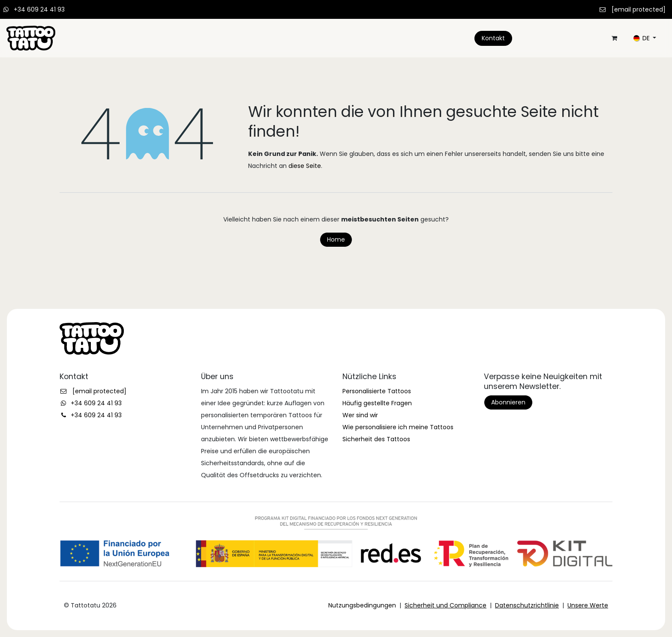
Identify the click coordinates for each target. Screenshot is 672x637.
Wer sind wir (360, 415)
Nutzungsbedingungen (362, 605)
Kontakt (493, 38)
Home (336, 239)
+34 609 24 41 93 (39, 9)
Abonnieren (508, 402)
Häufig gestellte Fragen (377, 403)
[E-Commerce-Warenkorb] (614, 38)
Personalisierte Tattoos (377, 391)
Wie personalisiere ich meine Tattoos (398, 427)
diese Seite (305, 166)
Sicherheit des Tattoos (376, 439)
